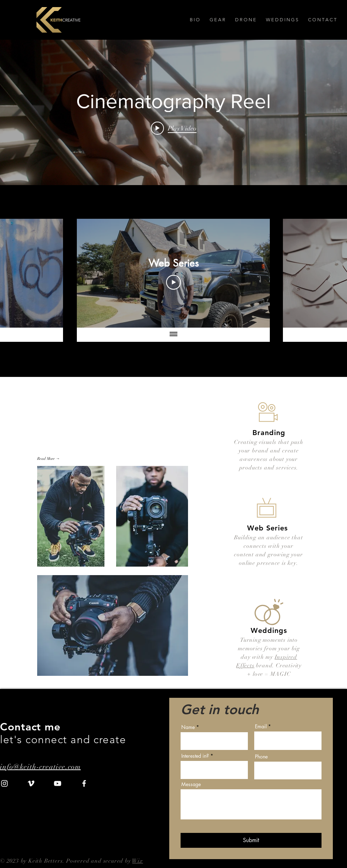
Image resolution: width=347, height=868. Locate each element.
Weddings (269, 630)
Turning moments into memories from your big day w (269, 649)
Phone (261, 757)
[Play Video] (173, 282)
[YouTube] (58, 783)
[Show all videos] (173, 335)
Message (191, 784)
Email (261, 727)
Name (188, 727)
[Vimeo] (31, 783)
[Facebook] (84, 783)
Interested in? (195, 756)
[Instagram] (4, 783)
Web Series (268, 528)
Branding (269, 433)
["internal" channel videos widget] (173, 112)
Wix (137, 861)
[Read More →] (50, 459)
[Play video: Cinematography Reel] (174, 128)
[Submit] (251, 840)
